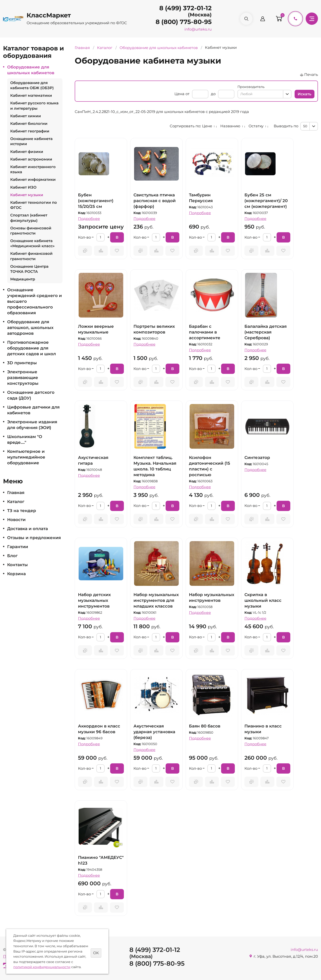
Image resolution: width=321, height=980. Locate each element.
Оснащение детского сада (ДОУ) (31, 395)
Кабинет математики (31, 96)
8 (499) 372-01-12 (185, 8)
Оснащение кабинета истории (31, 141)
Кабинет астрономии (31, 159)
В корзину (120, 239)
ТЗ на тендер (22, 511)
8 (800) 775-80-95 (184, 22)
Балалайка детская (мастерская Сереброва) (266, 332)
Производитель (251, 87)
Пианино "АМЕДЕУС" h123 (101, 860)
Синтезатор (257, 458)
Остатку (256, 126)
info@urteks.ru (198, 29)
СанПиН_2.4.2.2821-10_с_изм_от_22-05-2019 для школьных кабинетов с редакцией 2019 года (162, 112)
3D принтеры (22, 363)
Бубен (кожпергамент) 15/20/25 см (96, 201)
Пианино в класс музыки (263, 729)
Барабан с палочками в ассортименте (205, 332)
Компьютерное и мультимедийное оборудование (26, 457)
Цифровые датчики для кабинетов (33, 410)
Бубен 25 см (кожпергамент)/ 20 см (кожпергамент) (266, 201)
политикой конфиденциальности (42, 967)
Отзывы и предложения (34, 538)
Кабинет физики (27, 152)
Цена (179, 94)
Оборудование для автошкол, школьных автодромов (30, 328)
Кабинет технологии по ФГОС (34, 205)
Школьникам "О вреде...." (25, 439)
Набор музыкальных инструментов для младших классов (156, 600)
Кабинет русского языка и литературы (34, 106)
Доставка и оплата (28, 529)
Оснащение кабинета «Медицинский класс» (32, 243)
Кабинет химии (26, 116)
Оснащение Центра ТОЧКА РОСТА (29, 269)
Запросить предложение (85, 251)
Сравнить (101, 251)
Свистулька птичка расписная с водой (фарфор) (155, 201)
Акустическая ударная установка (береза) (154, 732)
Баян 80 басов (205, 726)
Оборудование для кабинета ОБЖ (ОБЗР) (32, 85)
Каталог (16, 502)
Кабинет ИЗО (23, 187)
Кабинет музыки (27, 195)
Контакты (18, 565)
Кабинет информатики (33, 180)
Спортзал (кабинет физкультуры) (29, 218)
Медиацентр (23, 279)
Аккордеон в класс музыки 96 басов (99, 729)
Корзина (16, 574)
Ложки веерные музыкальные (96, 329)
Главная (16, 493)
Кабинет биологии (29, 124)
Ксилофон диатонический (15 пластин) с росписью (210, 466)
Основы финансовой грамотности (31, 231)
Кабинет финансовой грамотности (31, 256)
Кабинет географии (30, 131)
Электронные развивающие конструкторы (23, 378)
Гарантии (18, 547)
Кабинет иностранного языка (33, 169)
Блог (12, 556)
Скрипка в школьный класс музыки (263, 600)
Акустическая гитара (93, 460)
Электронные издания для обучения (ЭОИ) (32, 425)
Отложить (117, 251)
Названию (230, 126)
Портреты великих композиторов (154, 329)
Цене (207, 126)
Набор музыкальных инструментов (212, 598)
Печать (311, 75)
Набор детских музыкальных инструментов (94, 600)
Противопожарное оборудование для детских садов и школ (32, 348)
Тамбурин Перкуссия (201, 198)
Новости (16, 520)
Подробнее (89, 219)
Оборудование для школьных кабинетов (31, 70)
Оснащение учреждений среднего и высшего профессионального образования (34, 301)
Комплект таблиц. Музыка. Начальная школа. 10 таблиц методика (155, 466)
